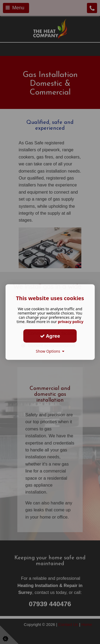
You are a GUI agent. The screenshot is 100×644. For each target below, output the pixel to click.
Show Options (50, 351)
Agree (50, 336)
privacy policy (71, 322)
